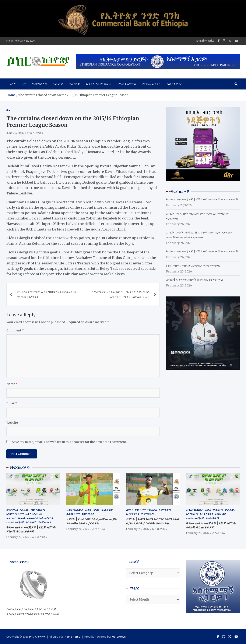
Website (12, 423)
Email (12, 403)
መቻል (88, 510)
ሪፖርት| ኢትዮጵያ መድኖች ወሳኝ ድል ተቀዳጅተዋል (195, 280)
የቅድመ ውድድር (151, 84)
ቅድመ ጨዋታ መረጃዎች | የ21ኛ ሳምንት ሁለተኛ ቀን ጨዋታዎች (202, 251)
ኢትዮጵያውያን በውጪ (99, 84)
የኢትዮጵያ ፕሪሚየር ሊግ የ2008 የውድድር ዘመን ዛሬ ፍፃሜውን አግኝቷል (47, 294)
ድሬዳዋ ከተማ (73, 514)
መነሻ (13, 84)
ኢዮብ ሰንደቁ (40, 537)
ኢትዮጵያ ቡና (133, 514)
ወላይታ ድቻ (107, 510)
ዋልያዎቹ (74, 84)
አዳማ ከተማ (165, 510)
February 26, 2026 (78, 529)
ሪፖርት (96, 510)
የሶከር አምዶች (175, 84)
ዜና (24, 84)
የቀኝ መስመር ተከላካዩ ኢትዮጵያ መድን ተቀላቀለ (193, 265)
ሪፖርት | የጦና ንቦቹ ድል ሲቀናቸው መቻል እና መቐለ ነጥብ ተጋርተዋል (92, 521)
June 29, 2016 (15, 133)
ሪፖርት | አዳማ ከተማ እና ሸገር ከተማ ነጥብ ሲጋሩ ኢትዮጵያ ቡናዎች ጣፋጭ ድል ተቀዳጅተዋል (153, 523)
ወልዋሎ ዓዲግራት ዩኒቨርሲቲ (40, 518)
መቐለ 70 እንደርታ (75, 510)
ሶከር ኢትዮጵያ (35, 133)
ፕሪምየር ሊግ (39, 84)
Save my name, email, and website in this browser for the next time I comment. (69, 442)
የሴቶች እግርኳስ (127, 84)
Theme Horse (72, 637)
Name (12, 384)
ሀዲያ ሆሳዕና (12, 510)
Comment (15, 330)
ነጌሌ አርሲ (152, 510)
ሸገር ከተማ (140, 510)
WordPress (119, 637)
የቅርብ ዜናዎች (20, 467)
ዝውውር (58, 84)
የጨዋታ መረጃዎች (15, 522)
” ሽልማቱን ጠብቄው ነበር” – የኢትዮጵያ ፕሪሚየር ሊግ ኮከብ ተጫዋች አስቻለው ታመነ (120, 294)
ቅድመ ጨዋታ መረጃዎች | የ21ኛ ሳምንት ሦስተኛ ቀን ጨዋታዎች (202, 199)
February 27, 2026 (18, 537)
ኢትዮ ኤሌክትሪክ (34, 514)
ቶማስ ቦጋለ (99, 529)
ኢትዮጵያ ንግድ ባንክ (16, 518)
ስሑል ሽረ (24, 510)
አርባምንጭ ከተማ (15, 514)
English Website (205, 41)
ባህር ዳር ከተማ (38, 510)
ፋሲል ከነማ (31, 522)
